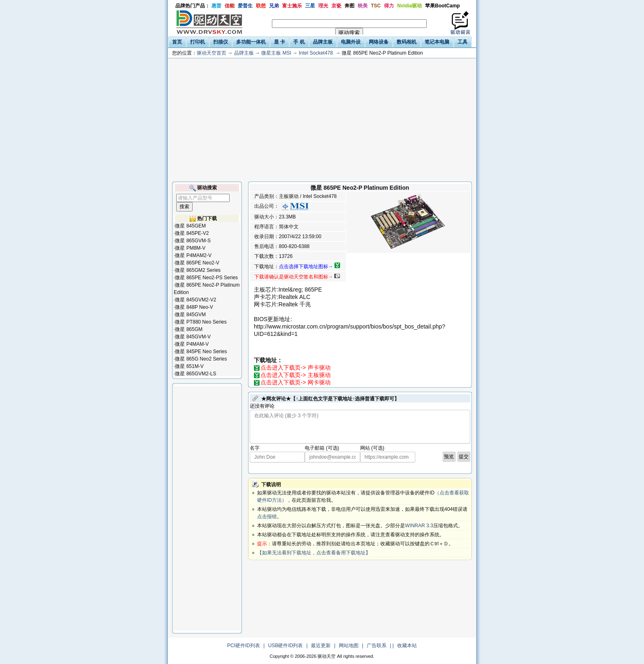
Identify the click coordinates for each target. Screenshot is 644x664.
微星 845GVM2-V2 (195, 300)
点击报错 (267, 517)
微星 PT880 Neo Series (201, 322)
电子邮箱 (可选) (322, 448)
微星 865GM (189, 329)
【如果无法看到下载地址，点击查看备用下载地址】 (314, 553)
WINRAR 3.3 (419, 526)
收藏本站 (407, 646)
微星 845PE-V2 (192, 233)
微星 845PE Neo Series (201, 352)
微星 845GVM (190, 315)
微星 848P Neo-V (194, 307)
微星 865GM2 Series (198, 270)
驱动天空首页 (212, 53)
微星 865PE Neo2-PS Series (206, 278)
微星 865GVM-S (193, 241)
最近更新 (321, 646)
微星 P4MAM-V (192, 344)
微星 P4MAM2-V (193, 255)
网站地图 (349, 646)
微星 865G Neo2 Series (201, 359)
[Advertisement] (322, 120)
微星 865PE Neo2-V (197, 263)
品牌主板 (244, 53)
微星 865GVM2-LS (195, 374)
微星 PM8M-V (190, 248)
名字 (255, 448)
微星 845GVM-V (193, 337)
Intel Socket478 (316, 53)
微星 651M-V (189, 366)
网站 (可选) (372, 448)
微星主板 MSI (276, 53)
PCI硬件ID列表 (244, 646)
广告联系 (377, 646)
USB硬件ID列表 (286, 646)
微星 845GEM (190, 226)
